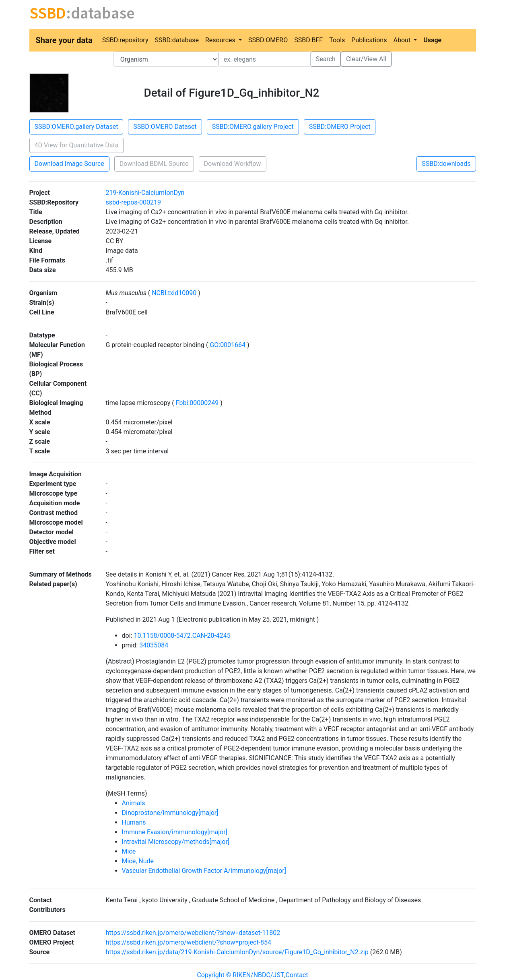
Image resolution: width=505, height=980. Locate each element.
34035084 (154, 645)
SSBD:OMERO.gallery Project (253, 127)
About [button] (403, 40)
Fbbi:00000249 (197, 403)
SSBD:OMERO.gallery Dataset (76, 127)
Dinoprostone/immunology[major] (170, 813)
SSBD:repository (125, 40)
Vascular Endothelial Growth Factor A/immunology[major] (204, 871)
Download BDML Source (154, 164)
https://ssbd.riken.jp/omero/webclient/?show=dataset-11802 (193, 933)
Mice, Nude (138, 861)
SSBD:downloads (446, 164)
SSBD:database (176, 40)
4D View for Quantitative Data (77, 145)
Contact (297, 975)
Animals (134, 803)
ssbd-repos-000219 (133, 202)
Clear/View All (366, 59)
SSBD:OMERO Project (340, 127)
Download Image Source (69, 164)
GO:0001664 (228, 345)
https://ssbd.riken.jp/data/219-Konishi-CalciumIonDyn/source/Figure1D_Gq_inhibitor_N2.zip (237, 952)
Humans (134, 822)
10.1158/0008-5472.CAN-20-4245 (182, 636)
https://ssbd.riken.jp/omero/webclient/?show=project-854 (189, 942)
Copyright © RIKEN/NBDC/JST (240, 975)
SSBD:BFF (308, 40)
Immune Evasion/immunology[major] (175, 832)
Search (326, 59)
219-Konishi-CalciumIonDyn (145, 193)
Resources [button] (221, 40)
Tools (337, 40)
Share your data (64, 40)
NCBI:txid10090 (174, 293)
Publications (369, 40)
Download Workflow (233, 164)
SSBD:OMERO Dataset (165, 127)
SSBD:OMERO (268, 40)
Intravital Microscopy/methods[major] (176, 842)
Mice (129, 851)
